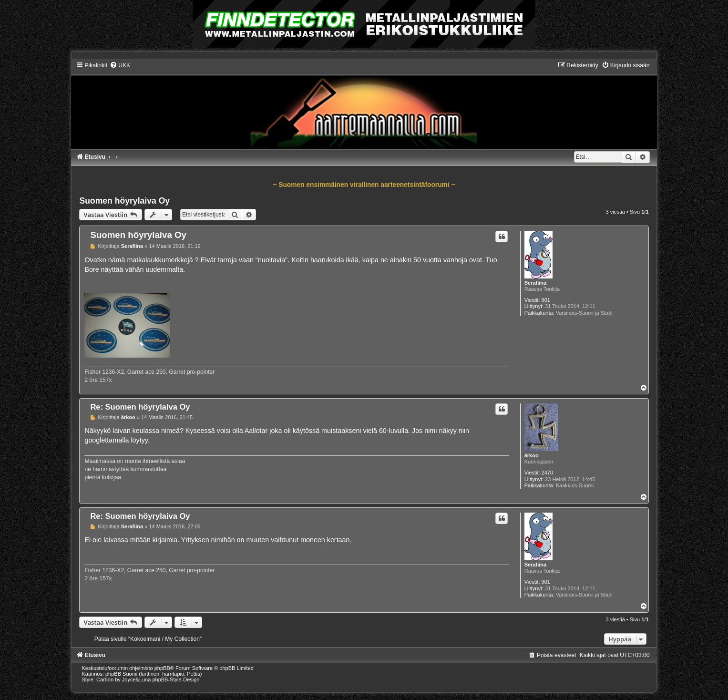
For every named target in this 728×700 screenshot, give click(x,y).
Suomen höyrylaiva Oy (124, 201)
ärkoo (532, 455)
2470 (547, 473)
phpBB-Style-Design (176, 679)
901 (546, 300)
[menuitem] (120, 65)
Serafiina (535, 283)
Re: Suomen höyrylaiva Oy (140, 407)
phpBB (162, 668)
